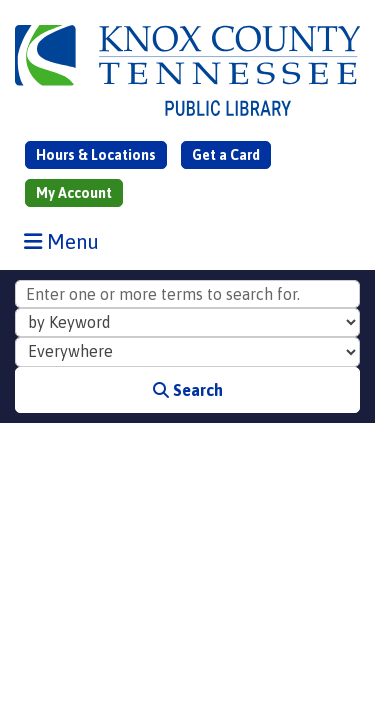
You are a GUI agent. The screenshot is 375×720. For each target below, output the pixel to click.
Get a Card (226, 155)
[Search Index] (187, 323)
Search (188, 390)
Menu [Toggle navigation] (66, 241)
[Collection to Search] (187, 352)
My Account (74, 193)
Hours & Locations (96, 155)
